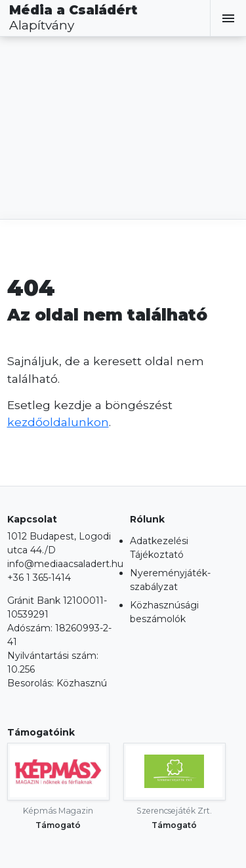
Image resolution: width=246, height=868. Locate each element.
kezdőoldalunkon (58, 422)
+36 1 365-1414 (39, 578)
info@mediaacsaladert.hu (65, 564)
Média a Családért (73, 18)
